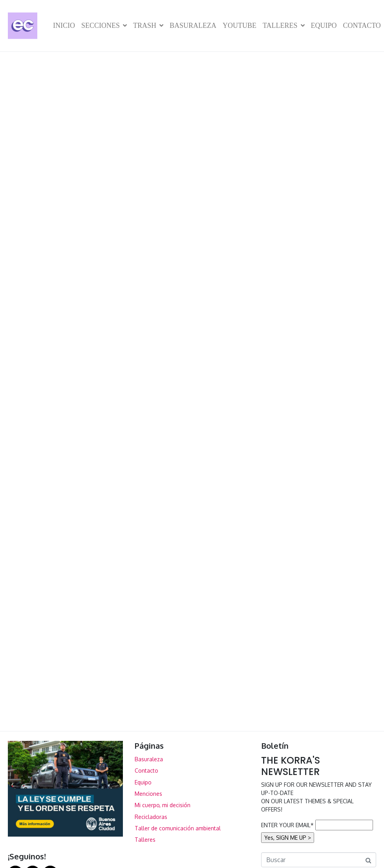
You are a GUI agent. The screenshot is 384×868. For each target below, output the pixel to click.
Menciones (148, 794)
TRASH (148, 26)
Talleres (284, 26)
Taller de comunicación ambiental (178, 828)
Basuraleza (193, 26)
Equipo (324, 26)
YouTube (240, 26)
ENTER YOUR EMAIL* (287, 825)
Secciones (104, 26)
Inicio (64, 26)
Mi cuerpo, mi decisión (163, 805)
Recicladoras (151, 817)
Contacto (362, 26)
